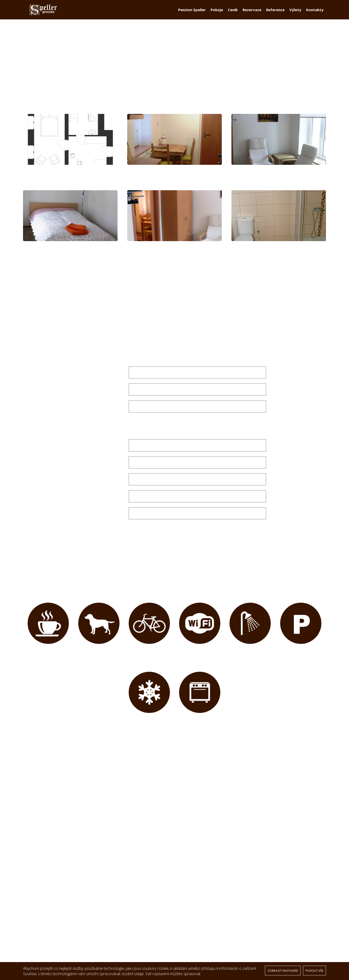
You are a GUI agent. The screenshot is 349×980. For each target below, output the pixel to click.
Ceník (233, 14)
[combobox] (197, 359)
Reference (275, 14)
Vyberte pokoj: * (108, 359)
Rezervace (252, 14)
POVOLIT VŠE (314, 971)
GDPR (33, 925)
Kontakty (315, 14)
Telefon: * (114, 500)
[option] (174, 813)
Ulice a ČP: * (113, 466)
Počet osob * (111, 427)
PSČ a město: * (110, 483)
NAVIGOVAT (113, 916)
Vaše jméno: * (111, 449)
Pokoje (217, 14)
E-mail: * (116, 410)
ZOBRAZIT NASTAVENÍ (283, 971)
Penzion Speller (192, 14)
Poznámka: (113, 517)
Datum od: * (112, 376)
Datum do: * (112, 393)
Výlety (295, 14)
